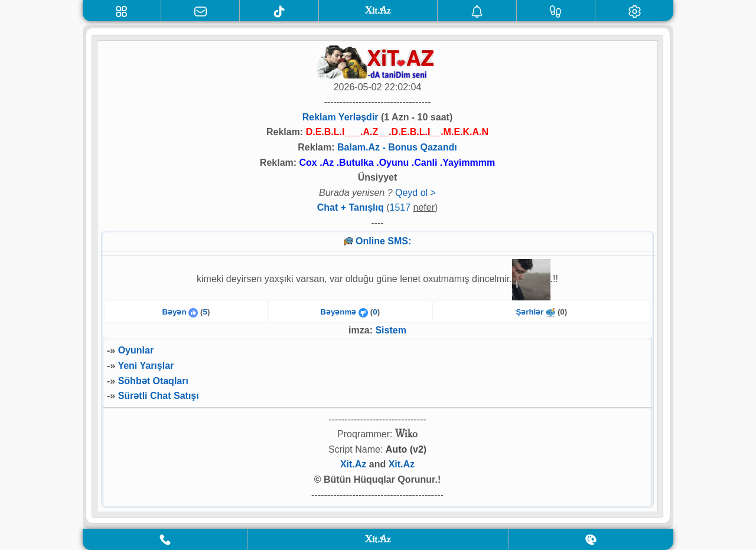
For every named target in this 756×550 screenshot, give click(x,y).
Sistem (390, 330)
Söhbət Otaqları (153, 381)
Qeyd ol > (416, 193)
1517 (400, 207)
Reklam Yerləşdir (340, 117)
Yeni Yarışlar (146, 366)
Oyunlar (136, 350)
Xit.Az (353, 464)
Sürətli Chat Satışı (159, 396)
